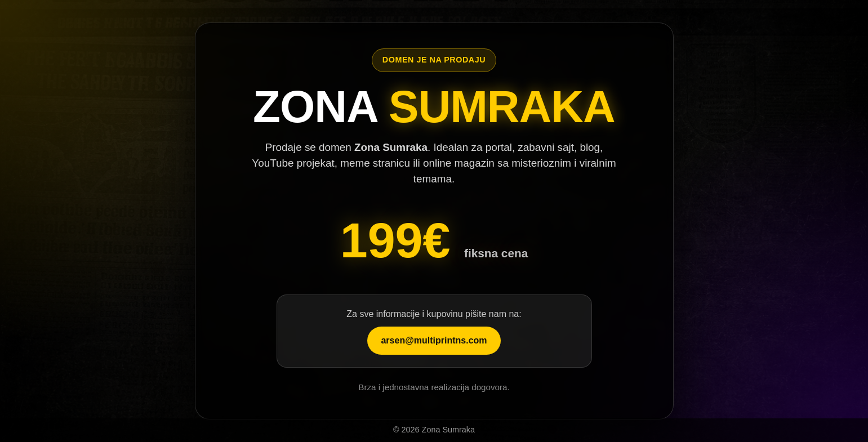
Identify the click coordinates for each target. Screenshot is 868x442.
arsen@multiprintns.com (434, 340)
